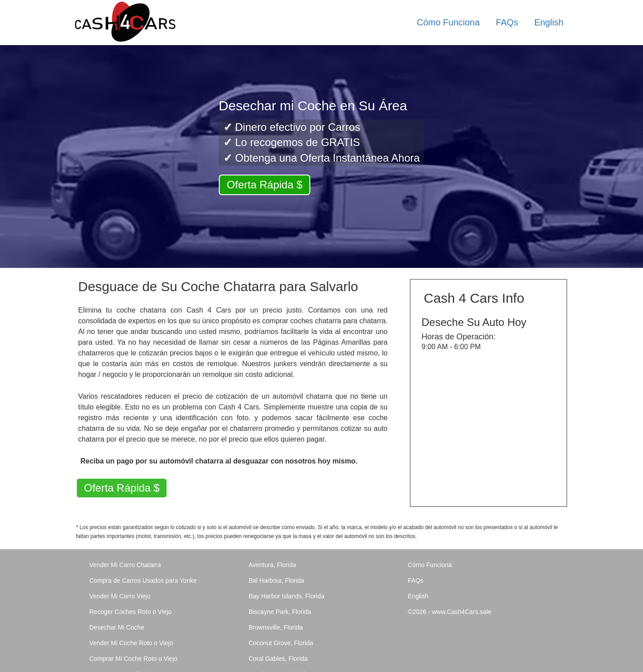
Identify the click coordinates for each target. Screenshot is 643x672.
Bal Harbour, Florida (277, 580)
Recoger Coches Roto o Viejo (130, 612)
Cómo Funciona (448, 22)
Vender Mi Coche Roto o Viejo (131, 643)
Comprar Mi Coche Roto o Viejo (133, 659)
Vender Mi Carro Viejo (120, 596)
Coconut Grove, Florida (281, 643)
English (549, 22)
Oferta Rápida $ (265, 185)
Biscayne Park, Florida (280, 612)
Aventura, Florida (272, 565)
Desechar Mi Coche (117, 627)
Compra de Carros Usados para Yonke (143, 580)
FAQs (507, 22)
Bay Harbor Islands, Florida (287, 596)
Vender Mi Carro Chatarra (125, 565)
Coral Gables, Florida (278, 659)
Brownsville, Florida (276, 627)
